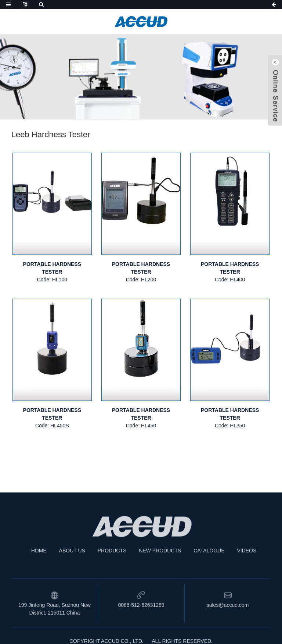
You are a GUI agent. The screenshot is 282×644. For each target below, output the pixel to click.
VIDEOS (247, 561)
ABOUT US (72, 561)
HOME (39, 561)
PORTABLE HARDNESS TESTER (52, 268)
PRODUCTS (112, 561)
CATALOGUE (209, 561)
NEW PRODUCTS (160, 561)
